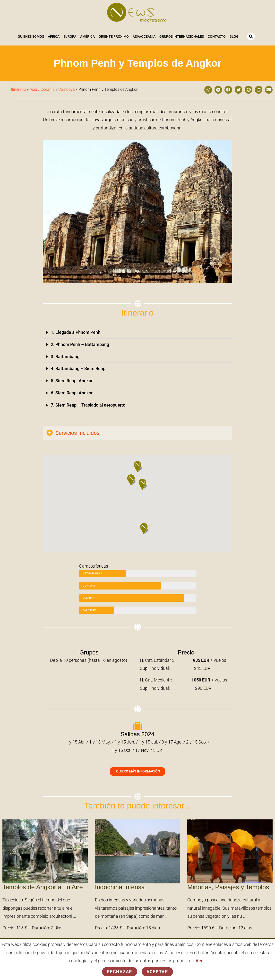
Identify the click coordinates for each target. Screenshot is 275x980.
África (54, 37)
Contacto (217, 37)
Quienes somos (31, 37)
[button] (208, 90)
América (87, 37)
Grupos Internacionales (182, 37)
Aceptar (157, 972)
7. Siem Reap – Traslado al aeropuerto (88, 404)
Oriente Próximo (114, 37)
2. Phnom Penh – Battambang (80, 344)
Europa (70, 37)
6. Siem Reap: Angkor (72, 392)
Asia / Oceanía (42, 89)
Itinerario (18, 89)
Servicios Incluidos (77, 431)
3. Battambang (65, 356)
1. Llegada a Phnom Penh (76, 332)
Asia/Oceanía (144, 37)
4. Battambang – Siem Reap (78, 368)
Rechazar (120, 972)
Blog (234, 37)
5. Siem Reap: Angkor (72, 380)
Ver (199, 961)
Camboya (67, 89)
